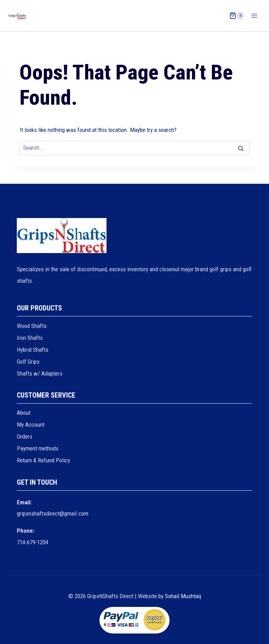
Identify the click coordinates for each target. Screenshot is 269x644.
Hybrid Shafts (33, 350)
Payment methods (38, 448)
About (24, 413)
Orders (25, 436)
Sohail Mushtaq (183, 596)
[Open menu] (254, 16)
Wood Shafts (32, 326)
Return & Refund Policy (43, 460)
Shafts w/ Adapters (40, 373)
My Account (31, 425)
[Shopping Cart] (237, 16)
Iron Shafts (30, 338)
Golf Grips (28, 362)
